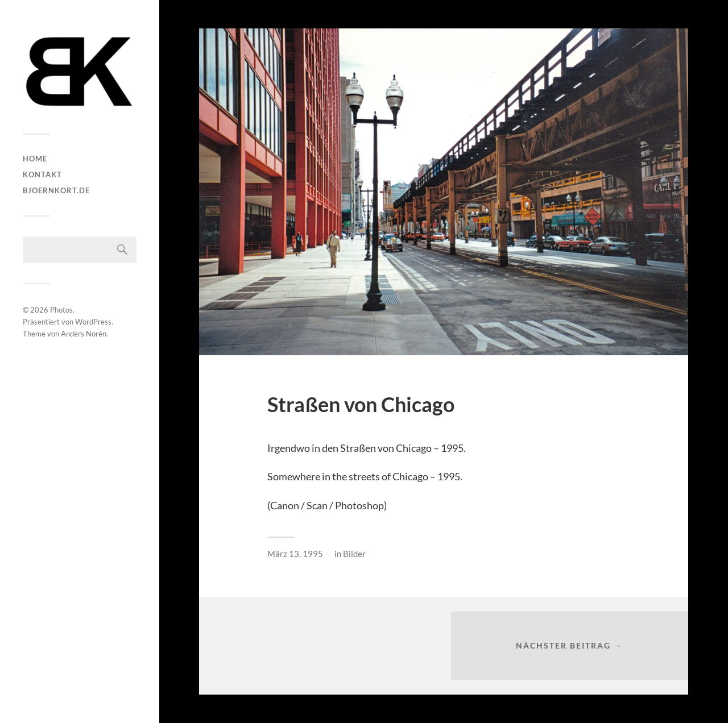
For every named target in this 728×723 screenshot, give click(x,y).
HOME (35, 159)
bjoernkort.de (56, 190)
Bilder (354, 554)
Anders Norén (84, 334)
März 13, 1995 (295, 554)
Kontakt (42, 174)
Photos (61, 310)
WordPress (93, 322)
